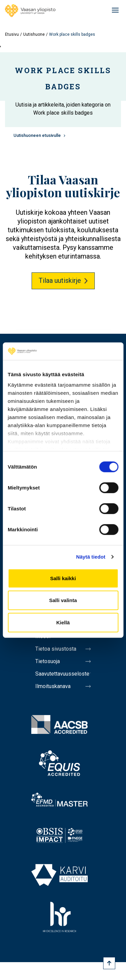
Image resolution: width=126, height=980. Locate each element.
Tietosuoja (48, 661)
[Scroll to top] (109, 963)
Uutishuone (34, 34)
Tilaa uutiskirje (60, 280)
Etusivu (12, 34)
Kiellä (63, 622)
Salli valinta (63, 600)
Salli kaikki (63, 578)
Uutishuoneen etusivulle (37, 135)
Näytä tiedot (91, 557)
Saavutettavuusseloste (62, 674)
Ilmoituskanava (53, 686)
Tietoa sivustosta (56, 649)
